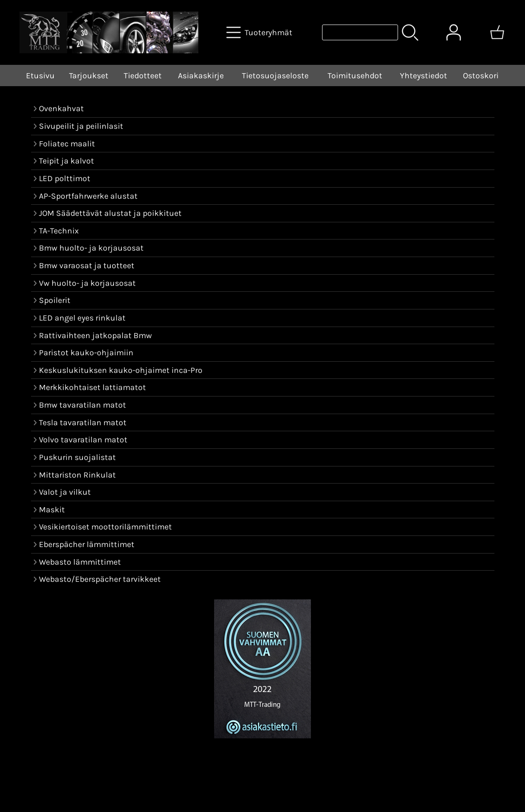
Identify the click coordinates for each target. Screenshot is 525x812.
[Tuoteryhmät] (260, 32)
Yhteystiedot (424, 76)
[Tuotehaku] (360, 32)
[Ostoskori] (497, 32)
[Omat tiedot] (454, 32)
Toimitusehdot (355, 76)
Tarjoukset (89, 76)
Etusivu (40, 76)
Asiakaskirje (201, 76)
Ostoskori (481, 76)
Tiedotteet (143, 76)
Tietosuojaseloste (275, 76)
